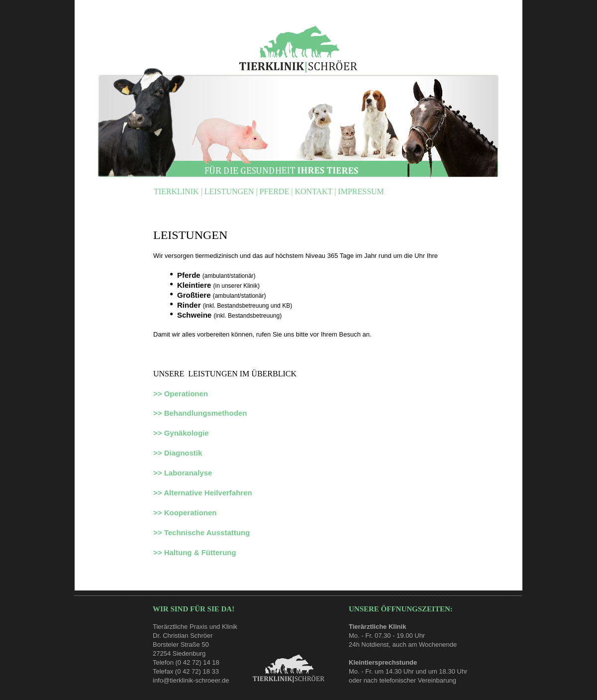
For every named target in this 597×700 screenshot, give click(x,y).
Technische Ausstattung (207, 532)
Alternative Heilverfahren (208, 493)
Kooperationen (191, 513)
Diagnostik (183, 453)
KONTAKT (314, 191)
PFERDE (276, 191)
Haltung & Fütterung (200, 552)
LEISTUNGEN (230, 191)
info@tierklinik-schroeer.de (191, 680)
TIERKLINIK (177, 191)
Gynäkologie (187, 433)
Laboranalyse (188, 473)
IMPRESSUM (361, 191)
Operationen (186, 394)
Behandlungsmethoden (206, 413)
